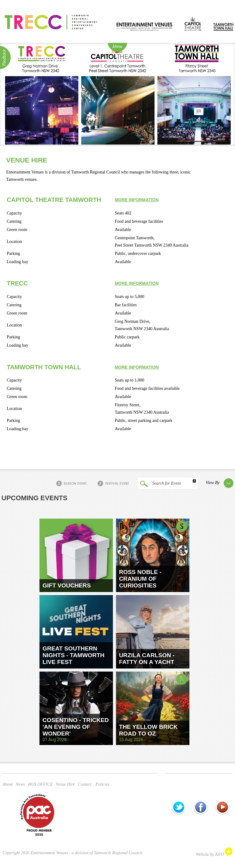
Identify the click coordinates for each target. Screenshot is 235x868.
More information (137, 200)
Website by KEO (214, 854)
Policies (102, 784)
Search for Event (159, 484)
